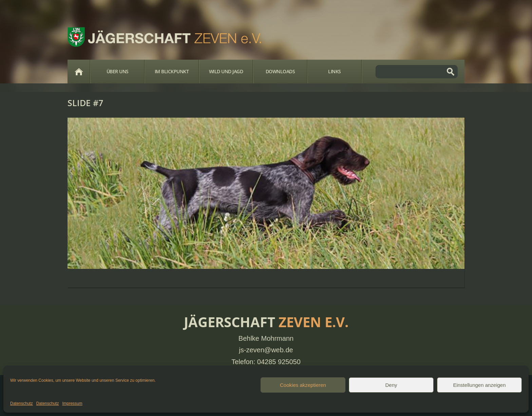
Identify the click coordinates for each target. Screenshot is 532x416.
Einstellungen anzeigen (479, 385)
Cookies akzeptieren (303, 385)
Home (79, 72)
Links (335, 71)
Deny (391, 385)
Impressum (72, 403)
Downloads (280, 71)
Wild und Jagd (226, 71)
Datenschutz (22, 403)
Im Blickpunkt (172, 71)
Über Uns (118, 71)
